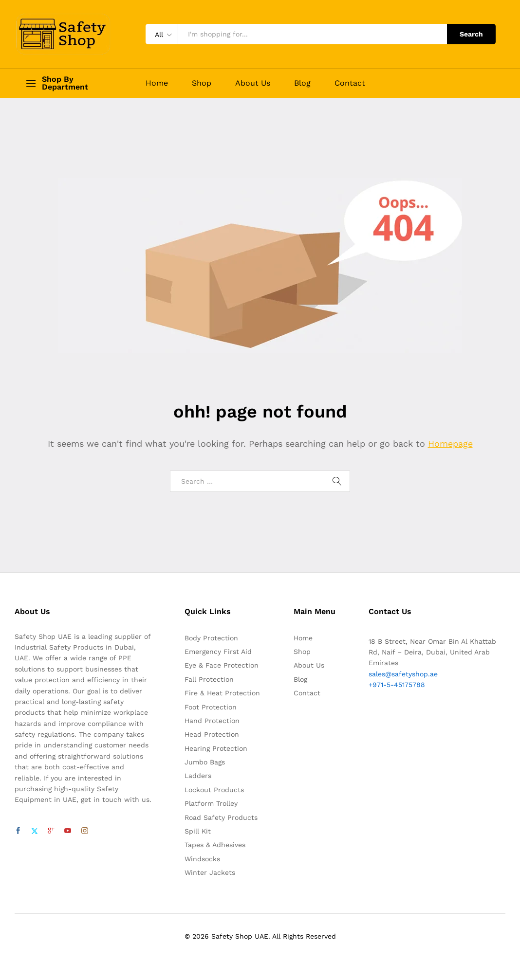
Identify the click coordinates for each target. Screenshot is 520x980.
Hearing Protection (216, 748)
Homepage (450, 444)
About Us (253, 83)
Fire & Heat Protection (222, 693)
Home (157, 83)
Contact (350, 83)
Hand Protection (212, 721)
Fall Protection (209, 679)
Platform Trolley (211, 803)
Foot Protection (211, 707)
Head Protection (212, 734)
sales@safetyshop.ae (403, 674)
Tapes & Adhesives (215, 845)
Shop (202, 83)
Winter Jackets (210, 872)
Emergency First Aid (218, 652)
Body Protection (211, 638)
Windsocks (202, 859)
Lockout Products (214, 790)
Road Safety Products (221, 817)
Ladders (198, 776)
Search (471, 34)
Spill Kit (198, 831)
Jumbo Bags (205, 762)
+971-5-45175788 (397, 685)
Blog (302, 83)
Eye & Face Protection (222, 665)
